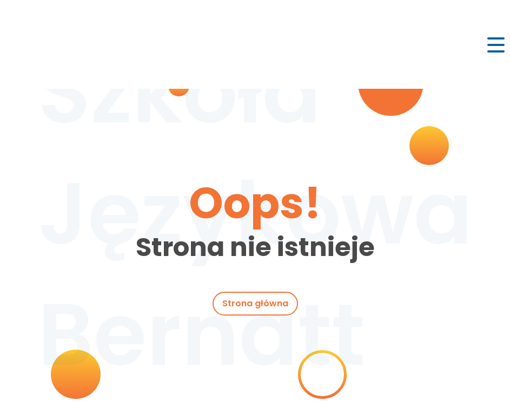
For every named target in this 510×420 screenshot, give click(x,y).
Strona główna (255, 303)
